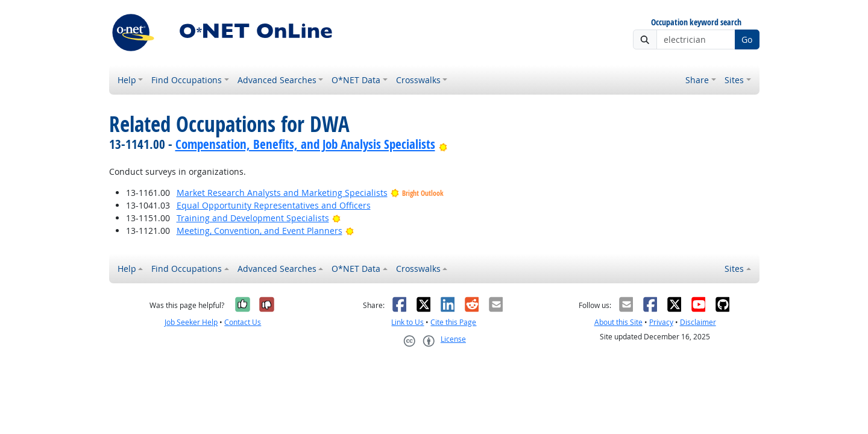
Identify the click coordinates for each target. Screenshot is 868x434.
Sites (734, 80)
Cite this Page (453, 322)
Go (747, 39)
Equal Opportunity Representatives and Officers (274, 205)
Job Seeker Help (191, 322)
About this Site (618, 322)
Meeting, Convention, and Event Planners (259, 231)
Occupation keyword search (696, 23)
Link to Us (407, 322)
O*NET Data (356, 80)
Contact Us (243, 322)
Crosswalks (418, 80)
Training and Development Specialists (253, 218)
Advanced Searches (277, 80)
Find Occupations (187, 80)
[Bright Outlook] (443, 144)
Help (127, 80)
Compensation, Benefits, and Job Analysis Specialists (305, 144)
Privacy (661, 322)
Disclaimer (698, 322)
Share (697, 80)
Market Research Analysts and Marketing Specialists (282, 193)
